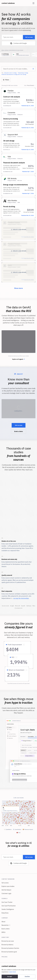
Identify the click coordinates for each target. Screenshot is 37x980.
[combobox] (18, 69)
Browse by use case (8, 941)
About (3, 922)
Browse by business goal (9, 952)
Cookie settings (26, 971)
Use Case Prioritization (9, 906)
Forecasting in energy (23, 73)
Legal (19, 971)
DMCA (3, 932)
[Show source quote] (24, 645)
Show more (18, 288)
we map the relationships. (21, 598)
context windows (8, 3)
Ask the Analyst (6, 890)
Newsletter (6, 925)
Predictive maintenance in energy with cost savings (14, 74)
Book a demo (19, 431)
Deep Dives (5, 913)
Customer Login (6, 893)
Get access (29, 37)
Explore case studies (8, 886)
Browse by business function (10, 948)
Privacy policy (4, 971)
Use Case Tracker (7, 902)
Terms (12, 971)
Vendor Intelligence (8, 909)
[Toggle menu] (33, 3)
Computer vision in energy (10, 73)
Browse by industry (7, 945)
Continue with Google (18, 43)
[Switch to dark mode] (34, 971)
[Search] (33, 69)
